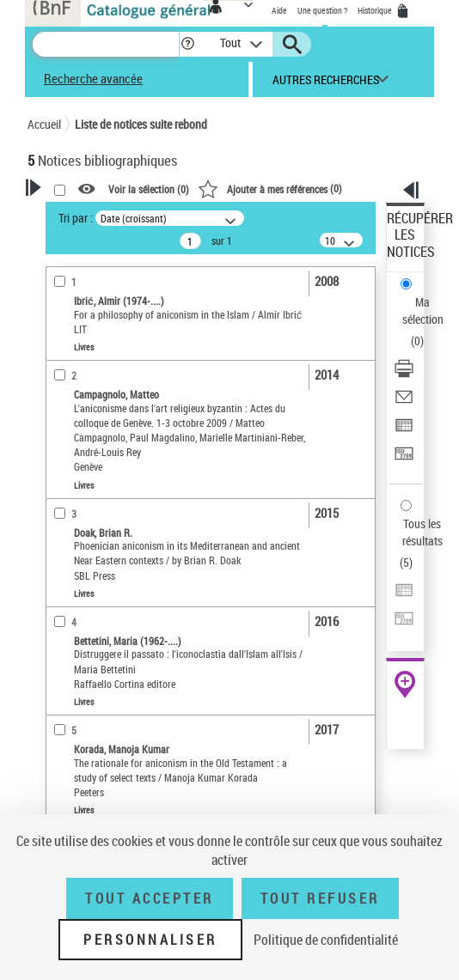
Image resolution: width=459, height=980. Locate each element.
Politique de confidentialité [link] (326, 940)
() (270, 188)
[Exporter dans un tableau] (404, 431)
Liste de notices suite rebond (141, 124)
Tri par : (76, 218)
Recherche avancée (93, 78)
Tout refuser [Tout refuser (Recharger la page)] (320, 898)
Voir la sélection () (149, 189)
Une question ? (322, 10)
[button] (188, 44)
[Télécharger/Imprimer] (404, 374)
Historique (376, 10)
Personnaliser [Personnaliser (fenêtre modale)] (150, 940)
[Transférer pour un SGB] (404, 459)
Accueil (44, 124)
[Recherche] (106, 44)
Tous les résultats (422, 532)
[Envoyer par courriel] (404, 402)
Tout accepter (150, 898)
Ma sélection (423, 310)
